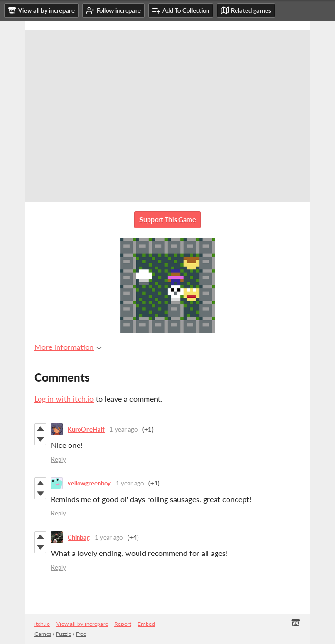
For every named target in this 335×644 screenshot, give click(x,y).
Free (81, 634)
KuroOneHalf (86, 429)
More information (68, 347)
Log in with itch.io (64, 399)
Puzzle (64, 634)
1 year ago (123, 429)
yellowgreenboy (89, 483)
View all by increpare (82, 624)
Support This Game (167, 220)
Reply (59, 459)
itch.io (42, 624)
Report (123, 624)
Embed (146, 624)
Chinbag (79, 537)
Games (43, 634)
